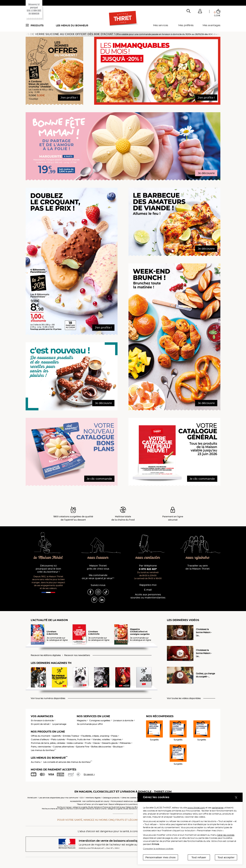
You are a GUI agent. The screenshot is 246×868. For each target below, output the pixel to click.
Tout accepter (226, 857)
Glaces (96, 743)
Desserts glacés (110, 743)
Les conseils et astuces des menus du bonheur (68, 762)
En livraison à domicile (42, 720)
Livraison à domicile (123, 720)
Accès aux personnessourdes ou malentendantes (148, 596)
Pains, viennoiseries (41, 747)
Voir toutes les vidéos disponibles (184, 698)
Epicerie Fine (83, 747)
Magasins (82, 720)
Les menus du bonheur (72, 25)
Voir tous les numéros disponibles (48, 698)
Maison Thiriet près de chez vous (98, 567)
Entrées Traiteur (71, 736)
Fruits (88, 743)
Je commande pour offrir (90, 724)
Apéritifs (57, 736)
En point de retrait (40, 724)
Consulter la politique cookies (158, 849)
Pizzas (114, 736)
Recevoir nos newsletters (77, 655)
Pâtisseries (125, 743)
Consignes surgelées (100, 720)
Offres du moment (41, 736)
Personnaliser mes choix (160, 857)
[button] (200, 12)
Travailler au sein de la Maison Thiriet (198, 567)
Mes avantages (211, 25)
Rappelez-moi (148, 585)
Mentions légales (93, 798)
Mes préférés (186, 25)
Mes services (161, 25)
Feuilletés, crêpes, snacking (95, 736)
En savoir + (89, 774)
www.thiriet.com (196, 808)
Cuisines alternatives (63, 747)
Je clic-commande (99, 479)
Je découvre (206, 173)
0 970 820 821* (148, 569)
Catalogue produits (111, 798)
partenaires (218, 808)
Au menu (36, 762)
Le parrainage (59, 724)
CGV (82, 798)
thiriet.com (32, 798)
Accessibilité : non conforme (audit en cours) (90, 801)
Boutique (118, 747)
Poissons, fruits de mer (79, 739)
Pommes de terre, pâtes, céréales (48, 743)
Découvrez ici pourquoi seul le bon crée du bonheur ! (48, 569)
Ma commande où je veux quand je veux (98, 577)
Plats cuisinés (58, 739)
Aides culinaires (75, 743)
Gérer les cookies (226, 835)
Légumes (117, 739)
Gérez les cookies (129, 798)
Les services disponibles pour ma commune (59, 798)
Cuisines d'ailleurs (40, 739)
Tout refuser (199, 857)
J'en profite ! (69, 98)
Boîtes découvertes (101, 747)
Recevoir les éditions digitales (46, 655)
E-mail (148, 590)
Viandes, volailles (101, 739)
